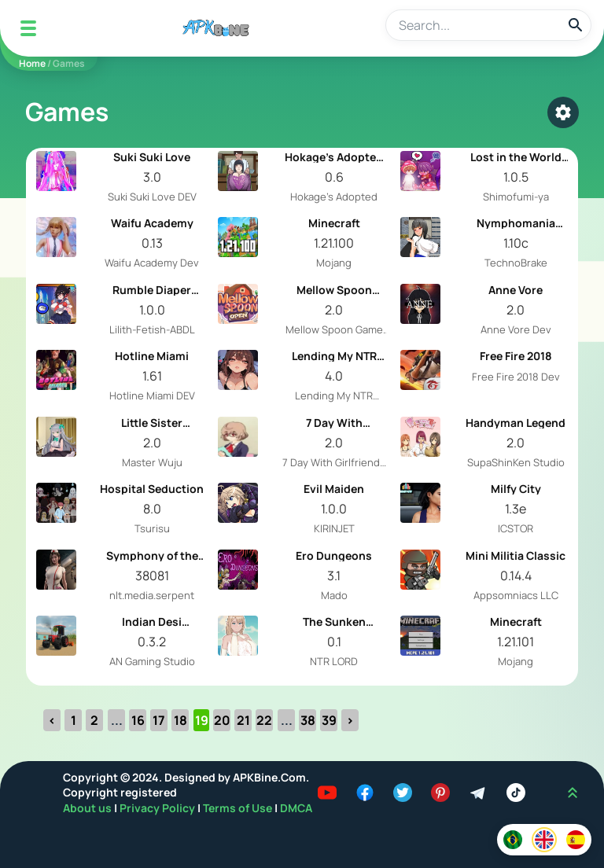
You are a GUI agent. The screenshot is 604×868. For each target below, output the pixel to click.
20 (222, 720)
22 (264, 720)
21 (243, 720)
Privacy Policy (158, 808)
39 (329, 720)
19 (202, 720)
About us (88, 808)
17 (159, 720)
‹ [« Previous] (52, 720)
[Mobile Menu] (28, 28)
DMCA (296, 808)
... (117, 720)
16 (138, 720)
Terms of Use (238, 808)
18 (180, 720)
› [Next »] (350, 720)
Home (32, 63)
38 (308, 720)
